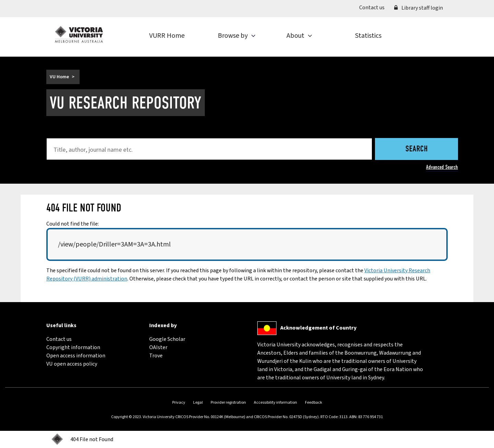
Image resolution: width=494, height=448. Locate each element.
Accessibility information (275, 403)
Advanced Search (442, 167)
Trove (156, 356)
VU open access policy (72, 364)
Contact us (374, 7)
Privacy (179, 403)
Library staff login (419, 8)
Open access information (76, 356)
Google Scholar (167, 339)
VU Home (59, 77)
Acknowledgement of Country (318, 328)
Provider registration (228, 403)
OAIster (158, 347)
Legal (198, 403)
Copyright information (73, 347)
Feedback (314, 403)
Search (417, 149)
